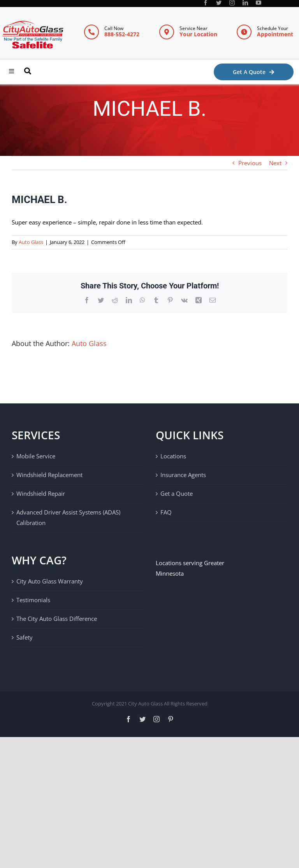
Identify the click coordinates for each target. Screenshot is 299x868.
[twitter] (219, 3)
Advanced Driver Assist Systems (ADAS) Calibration (68, 517)
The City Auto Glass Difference (57, 619)
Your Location (198, 34)
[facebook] (206, 3)
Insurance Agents (183, 475)
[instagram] (232, 3)
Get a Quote (177, 493)
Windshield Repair (41, 493)
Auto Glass (31, 242)
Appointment (275, 34)
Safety (25, 637)
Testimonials (33, 600)
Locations (173, 456)
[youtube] (259, 3)
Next (275, 163)
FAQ (166, 512)
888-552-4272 (122, 34)
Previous (250, 163)
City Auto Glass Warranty (50, 581)
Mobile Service (36, 456)
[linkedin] (245, 3)
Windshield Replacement (49, 475)
